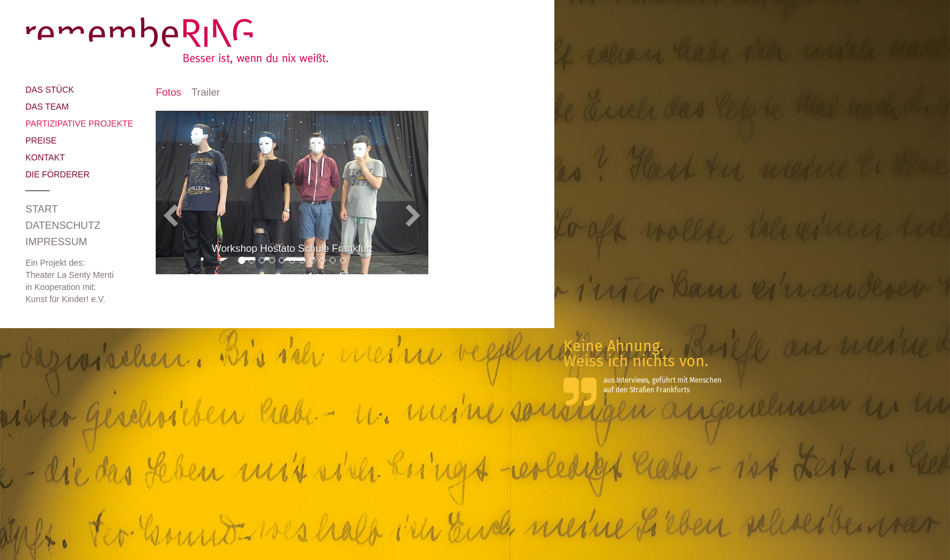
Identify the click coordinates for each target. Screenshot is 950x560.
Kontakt (45, 157)
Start (42, 209)
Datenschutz (63, 226)
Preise (41, 140)
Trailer (206, 92)
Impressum (56, 242)
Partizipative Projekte (79, 124)
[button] (176, 205)
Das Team (47, 107)
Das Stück (50, 90)
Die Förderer (58, 174)
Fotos (168, 92)
